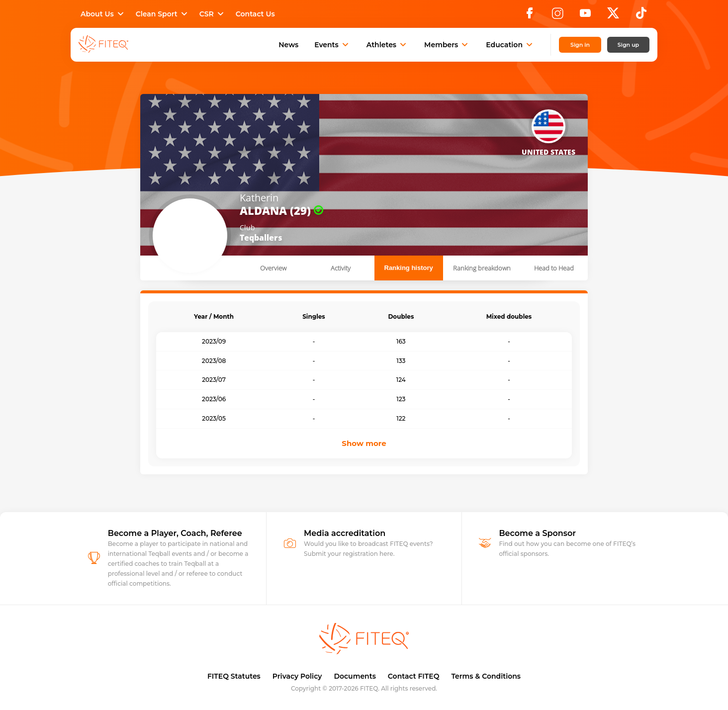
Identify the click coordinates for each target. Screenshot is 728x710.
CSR (213, 14)
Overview (273, 268)
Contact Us (255, 14)
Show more (364, 443)
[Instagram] (557, 16)
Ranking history (409, 268)
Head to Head (554, 268)
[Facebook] (530, 16)
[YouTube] (585, 16)
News (288, 45)
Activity (341, 268)
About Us (103, 14)
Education (510, 45)
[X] (613, 16)
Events (332, 45)
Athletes (387, 45)
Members (447, 45)
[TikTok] (641, 16)
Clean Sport (163, 14)
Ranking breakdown (482, 268)
